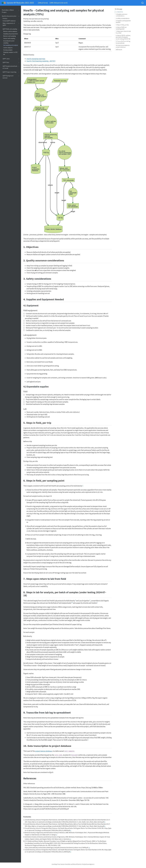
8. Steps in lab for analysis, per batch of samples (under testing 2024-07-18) (123, 37)
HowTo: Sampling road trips (36, 59)
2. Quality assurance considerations (122, 15)
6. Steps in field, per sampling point (121, 28)
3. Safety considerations (123, 18)
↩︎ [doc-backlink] (105, 822)
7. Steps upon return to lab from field (123, 32)
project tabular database (44, 751)
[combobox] (143, 3)
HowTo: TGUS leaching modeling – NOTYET (41, 61)
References (119, 49)
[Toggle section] (18, 11)
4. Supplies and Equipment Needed (123, 22)
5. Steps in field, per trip (122, 25)
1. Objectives (119, 12)
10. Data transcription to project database (123, 46)
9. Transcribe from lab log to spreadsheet (123, 42)
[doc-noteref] (83, 486)
